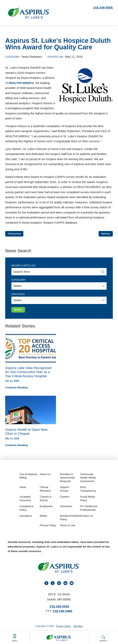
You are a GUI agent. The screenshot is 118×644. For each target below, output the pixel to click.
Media (43, 521)
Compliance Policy (26, 513)
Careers (65, 501)
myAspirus (26, 521)
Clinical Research (45, 494)
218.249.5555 (103, 8)
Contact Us (86, 521)
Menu (15, 636)
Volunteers (66, 511)
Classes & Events (46, 503)
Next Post (102, 235)
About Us (45, 479)
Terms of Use (68, 530)
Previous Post (19, 235)
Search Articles (23, 268)
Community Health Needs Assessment (88, 482)
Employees (46, 511)
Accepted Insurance (25, 503)
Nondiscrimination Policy (70, 522)
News (23, 492)
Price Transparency (88, 494)
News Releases (32, 57)
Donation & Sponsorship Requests (67, 482)
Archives (18, 296)
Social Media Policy (87, 503)
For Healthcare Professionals (89, 513)
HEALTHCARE (21, 83)
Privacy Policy (48, 530)
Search (103, 636)
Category (19, 282)
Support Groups (65, 494)
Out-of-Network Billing (28, 481)
